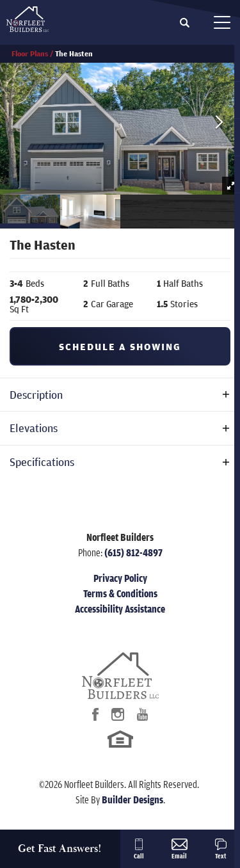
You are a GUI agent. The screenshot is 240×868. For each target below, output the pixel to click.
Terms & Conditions (120, 593)
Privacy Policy (120, 578)
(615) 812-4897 (133, 552)
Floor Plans (30, 53)
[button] (185, 23)
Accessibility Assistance (120, 609)
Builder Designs (132, 800)
